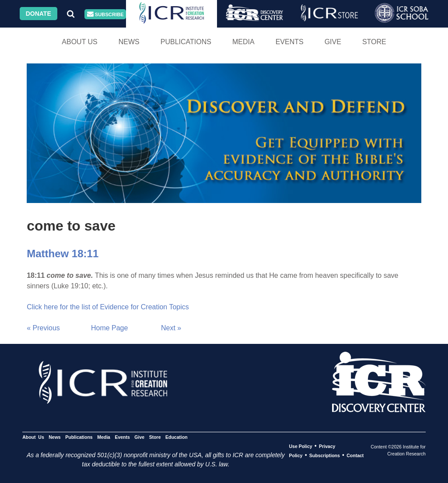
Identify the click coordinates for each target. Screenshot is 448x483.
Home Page (110, 328)
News (129, 42)
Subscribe (105, 14)
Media (243, 42)
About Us (80, 42)
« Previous (43, 328)
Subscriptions (325, 455)
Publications (186, 42)
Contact (355, 455)
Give (333, 42)
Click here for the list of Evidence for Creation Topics (108, 307)
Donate (38, 14)
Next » (171, 328)
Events (290, 42)
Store (374, 42)
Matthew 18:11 (63, 254)
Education (177, 437)
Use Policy (300, 446)
